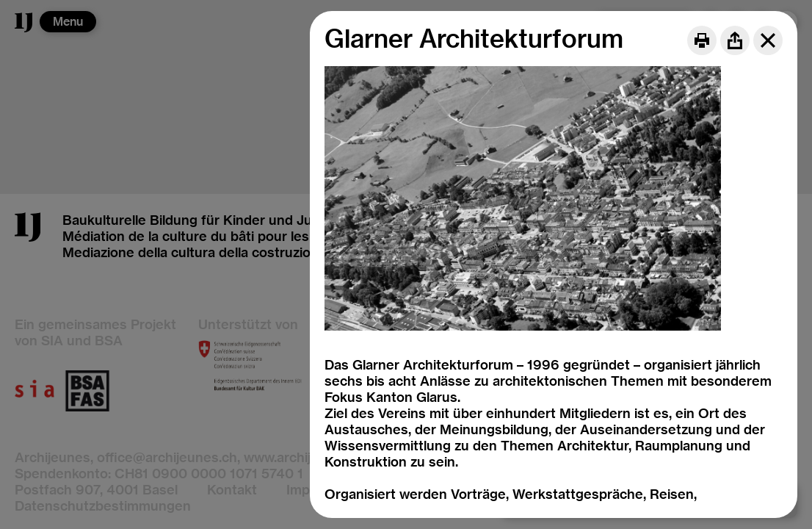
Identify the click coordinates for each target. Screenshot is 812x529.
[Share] (735, 40)
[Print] (702, 40)
